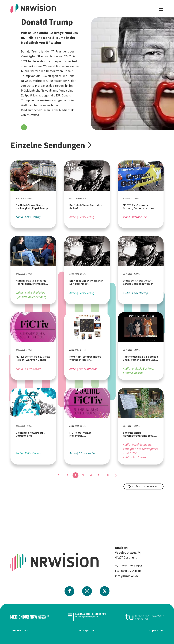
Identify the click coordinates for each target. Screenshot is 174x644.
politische (64, 61)
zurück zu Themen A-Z (143, 486)
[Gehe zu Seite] (58, 475)
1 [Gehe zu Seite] (68, 475)
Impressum (156, 630)
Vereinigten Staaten (35, 56)
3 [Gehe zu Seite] (83, 475)
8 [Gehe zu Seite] (108, 475)
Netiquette (87, 630)
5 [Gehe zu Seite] (99, 475)
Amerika (30, 66)
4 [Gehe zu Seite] (91, 475)
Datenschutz (19, 630)
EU (58, 95)
